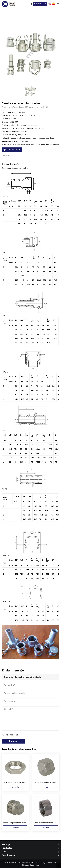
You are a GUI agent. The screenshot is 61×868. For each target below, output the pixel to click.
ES (53, 4)
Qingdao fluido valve (31, 865)
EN (50, 4)
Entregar (13, 741)
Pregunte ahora (14, 150)
